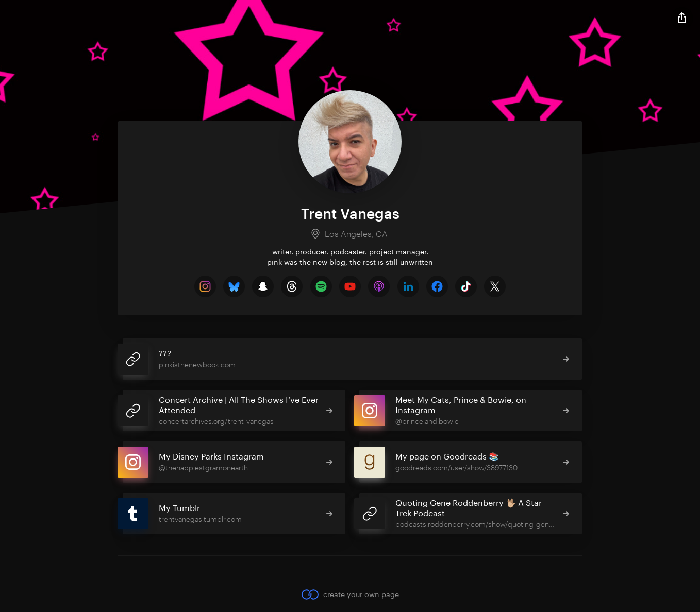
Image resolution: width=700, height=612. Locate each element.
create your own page (350, 594)
